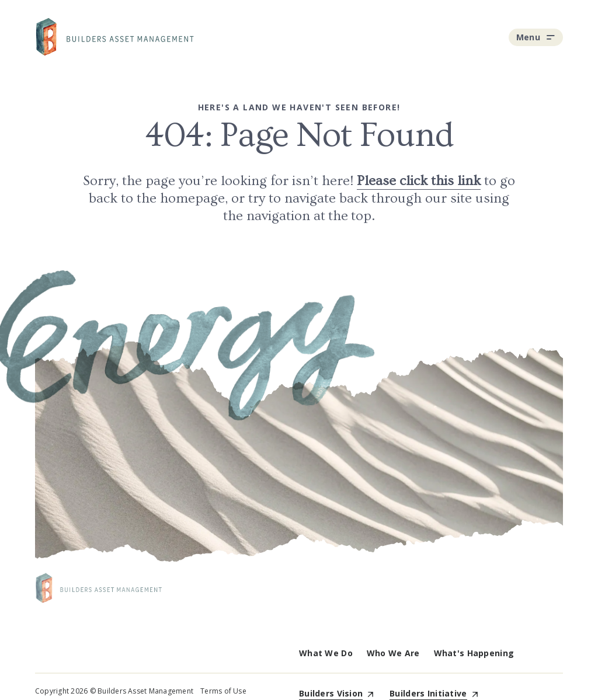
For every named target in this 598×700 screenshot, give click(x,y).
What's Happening (474, 653)
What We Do (326, 653)
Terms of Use (223, 691)
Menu (536, 37)
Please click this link (419, 181)
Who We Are (393, 653)
